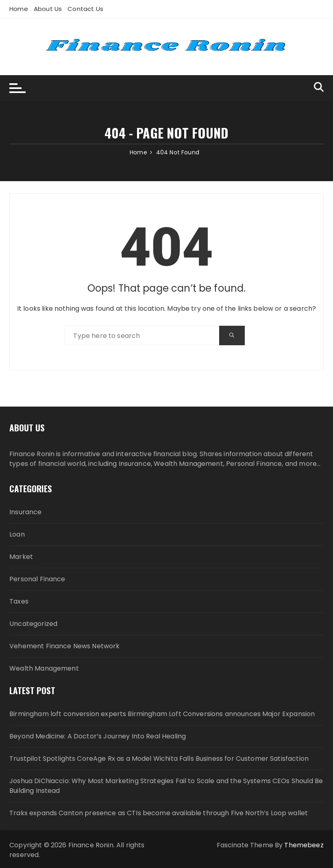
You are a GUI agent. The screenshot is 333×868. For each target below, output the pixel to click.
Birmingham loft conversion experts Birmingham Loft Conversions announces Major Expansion (162, 714)
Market (21, 557)
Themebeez (304, 845)
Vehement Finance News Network (64, 646)
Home (19, 9)
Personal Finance (37, 579)
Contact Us (85, 9)
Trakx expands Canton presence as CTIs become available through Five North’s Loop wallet (159, 813)
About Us (48, 9)
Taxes (19, 601)
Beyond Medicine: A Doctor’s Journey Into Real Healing (98, 736)
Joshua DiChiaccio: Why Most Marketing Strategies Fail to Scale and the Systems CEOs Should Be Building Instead (166, 786)
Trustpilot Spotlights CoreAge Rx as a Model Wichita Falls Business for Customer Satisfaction (159, 759)
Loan (17, 534)
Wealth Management (44, 668)
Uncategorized (33, 624)
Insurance (25, 512)
